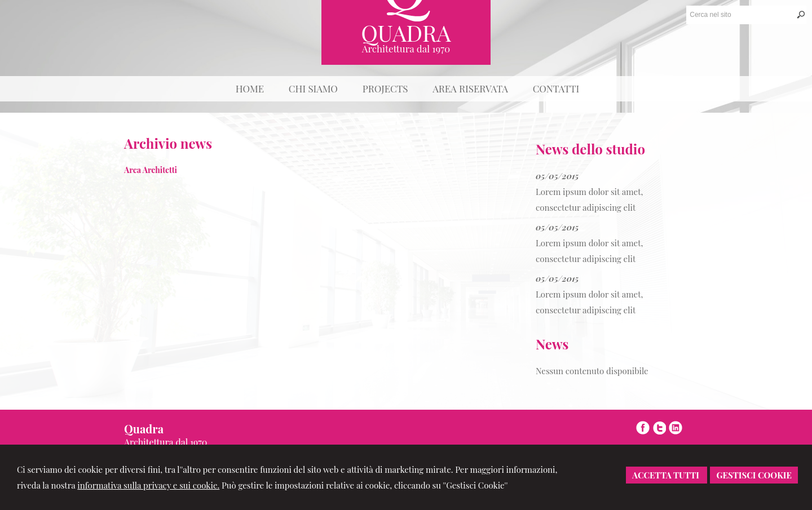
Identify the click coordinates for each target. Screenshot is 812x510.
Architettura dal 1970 (406, 48)
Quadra (406, 32)
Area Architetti (151, 170)
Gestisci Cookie (754, 475)
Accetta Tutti (667, 475)
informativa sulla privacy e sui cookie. (148, 485)
